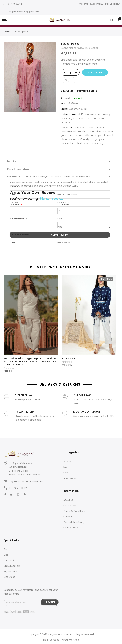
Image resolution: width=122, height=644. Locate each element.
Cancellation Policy (74, 522)
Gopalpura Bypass (19, 471)
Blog (6, 555)
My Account (10, 571)
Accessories (70, 478)
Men (66, 467)
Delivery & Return (87, 91)
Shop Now (115, 4)
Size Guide (67, 91)
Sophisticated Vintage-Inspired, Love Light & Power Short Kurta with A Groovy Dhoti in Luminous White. (30, 362)
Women (68, 462)
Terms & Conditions (74, 511)
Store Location (12, 566)
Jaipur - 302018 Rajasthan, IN (24, 475)
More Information (18, 169)
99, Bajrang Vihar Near (21, 463)
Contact (54, 640)
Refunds (68, 517)
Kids (66, 473)
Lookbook (9, 560)
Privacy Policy (71, 528)
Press (7, 549)
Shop (76, 640)
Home (7, 32)
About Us (68, 500)
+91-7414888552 (18, 488)
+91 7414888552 (12, 4)
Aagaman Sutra (78, 109)
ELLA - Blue (69, 358)
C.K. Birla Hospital (18, 467)
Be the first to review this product (80, 48)
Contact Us (70, 505)
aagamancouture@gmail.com (22, 12)
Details (11, 161)
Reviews (12, 177)
